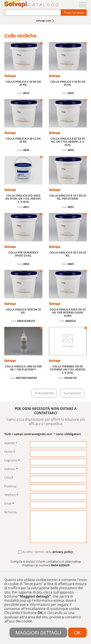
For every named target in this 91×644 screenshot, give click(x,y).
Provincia (10, 486)
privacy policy (63, 552)
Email (9, 504)
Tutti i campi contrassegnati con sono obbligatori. (43, 434)
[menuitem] (45, 21)
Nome (10, 452)
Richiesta (10, 512)
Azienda (11, 443)
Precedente (44, 393)
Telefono (11, 495)
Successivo (72, 393)
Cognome (12, 461)
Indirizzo (11, 469)
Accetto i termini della (45, 552)
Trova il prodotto (74, 13)
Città (9, 478)
